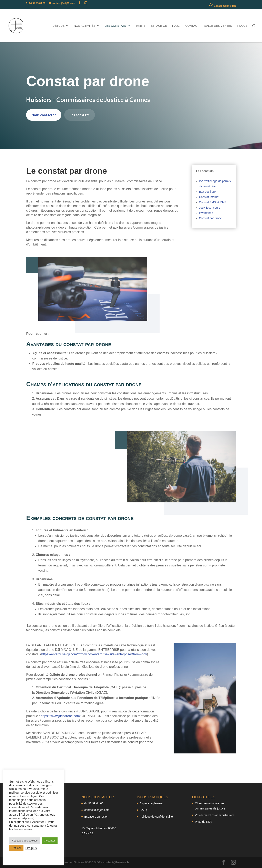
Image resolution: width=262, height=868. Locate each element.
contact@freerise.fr (116, 862)
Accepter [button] (50, 841)
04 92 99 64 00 (94, 803)
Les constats (116, 26)
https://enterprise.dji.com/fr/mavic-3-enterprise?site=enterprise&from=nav (94, 654)
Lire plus (31, 848)
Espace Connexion (222, 5)
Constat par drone (210, 218)
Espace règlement (151, 803)
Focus (242, 26)
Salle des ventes (218, 26)
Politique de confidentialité (156, 817)
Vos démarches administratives (215, 815)
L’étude (59, 26)
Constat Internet (209, 197)
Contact (192, 26)
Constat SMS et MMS (213, 202)
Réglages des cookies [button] (25, 841)
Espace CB (159, 26)
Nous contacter (44, 115)
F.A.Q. (176, 26)
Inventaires (206, 213)
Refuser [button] (16, 848)
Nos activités (85, 26)
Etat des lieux (208, 192)
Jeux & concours (210, 208)
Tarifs (140, 26)
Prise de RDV (204, 822)
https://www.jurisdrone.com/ (61, 716)
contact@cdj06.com (97, 810)
